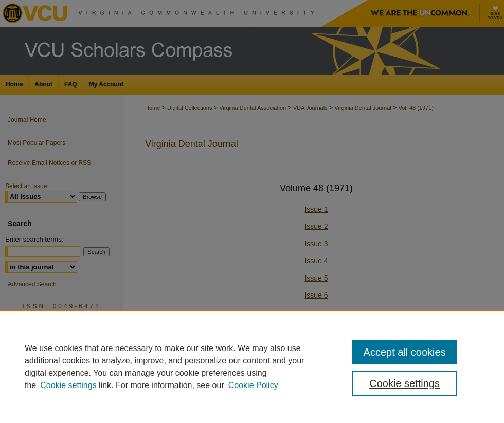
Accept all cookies (405, 352)
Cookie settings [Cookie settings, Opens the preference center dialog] (404, 383)
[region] (252, 366)
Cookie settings (68, 385)
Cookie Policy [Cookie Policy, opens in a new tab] (253, 385)
